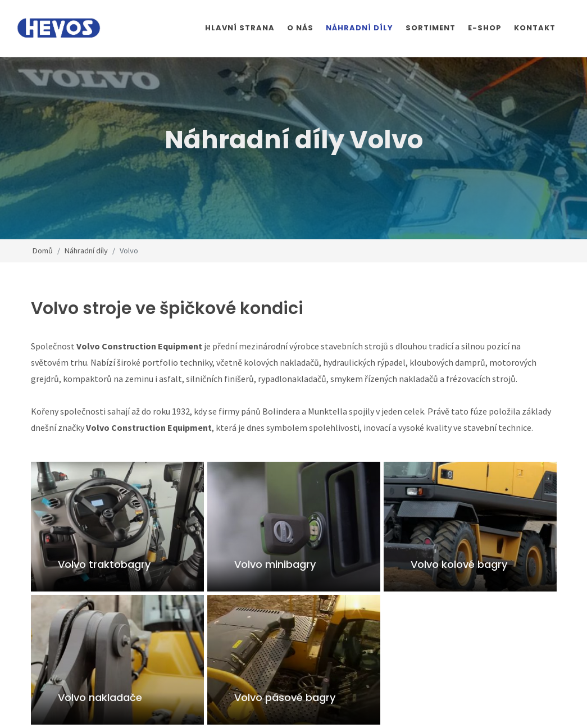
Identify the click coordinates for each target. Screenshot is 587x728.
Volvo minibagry (274, 564)
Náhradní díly (86, 251)
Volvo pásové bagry (284, 697)
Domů (43, 251)
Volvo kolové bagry (458, 564)
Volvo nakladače (100, 697)
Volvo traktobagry (104, 564)
